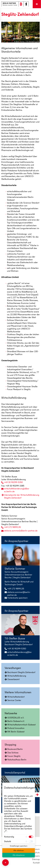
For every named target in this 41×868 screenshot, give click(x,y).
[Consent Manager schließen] (5, 863)
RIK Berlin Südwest (14, 732)
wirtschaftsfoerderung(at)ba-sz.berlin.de (17, 490)
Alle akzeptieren (19, 855)
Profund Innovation (14, 728)
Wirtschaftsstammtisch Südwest (20, 725)
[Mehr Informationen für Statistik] (26, 841)
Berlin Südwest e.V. (15, 721)
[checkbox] (31, 837)
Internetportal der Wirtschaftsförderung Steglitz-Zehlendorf (22, 496)
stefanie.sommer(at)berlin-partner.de (21, 531)
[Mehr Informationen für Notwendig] (26, 837)
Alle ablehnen (19, 851)
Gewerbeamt (12, 679)
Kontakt (36, 863)
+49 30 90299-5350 (13, 482)
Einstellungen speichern (19, 846)
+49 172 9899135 (12, 527)
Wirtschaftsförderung (15, 676)
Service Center (13, 700)
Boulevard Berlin (14, 749)
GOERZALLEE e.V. (14, 718)
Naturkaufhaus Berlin (15, 760)
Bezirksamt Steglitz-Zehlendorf (20, 672)
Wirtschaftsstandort (15, 697)
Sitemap (36, 859)
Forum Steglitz (13, 756)
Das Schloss (11, 753)
